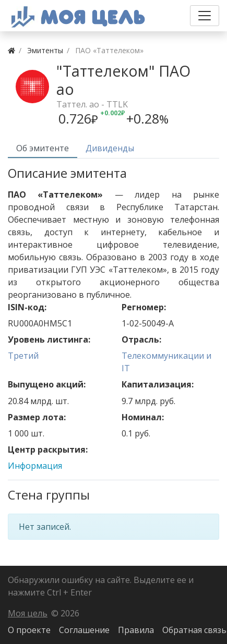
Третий (23, 356)
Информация (35, 466)
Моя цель (28, 613)
